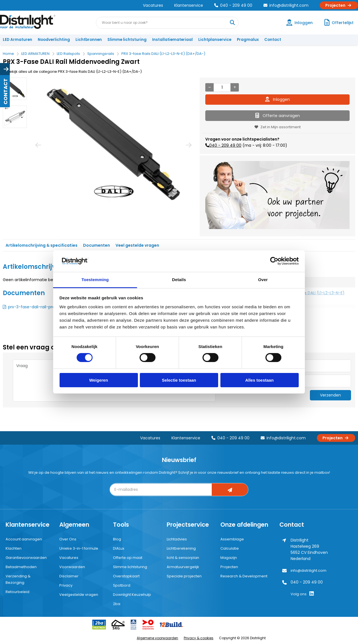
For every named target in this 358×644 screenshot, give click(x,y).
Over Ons (68, 539)
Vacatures (153, 5)
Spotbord (122, 585)
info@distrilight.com (286, 5)
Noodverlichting (54, 40)
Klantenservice (189, 5)
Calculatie (230, 548)
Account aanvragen (24, 539)
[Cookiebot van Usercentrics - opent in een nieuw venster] (274, 261)
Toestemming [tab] (95, 280)
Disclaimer (69, 576)
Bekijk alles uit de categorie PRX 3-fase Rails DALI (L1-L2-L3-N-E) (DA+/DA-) (72, 72)
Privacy (66, 585)
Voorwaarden (72, 567)
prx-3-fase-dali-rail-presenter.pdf (42, 307)
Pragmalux (248, 40)
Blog (117, 539)
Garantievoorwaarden (26, 558)
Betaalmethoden (21, 567)
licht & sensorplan (183, 558)
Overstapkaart (126, 576)
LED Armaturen (17, 40)
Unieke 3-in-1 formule (79, 548)
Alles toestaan (260, 380)
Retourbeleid (17, 592)
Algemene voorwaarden (157, 638)
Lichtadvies (177, 539)
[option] (15, 89)
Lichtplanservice (215, 40)
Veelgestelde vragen (79, 595)
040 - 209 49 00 (233, 5)
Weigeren (99, 380)
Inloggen (277, 99)
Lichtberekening (181, 548)
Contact (273, 40)
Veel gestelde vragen (137, 245)
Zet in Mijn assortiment (278, 127)
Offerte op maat (128, 558)
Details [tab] (179, 280)
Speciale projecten (184, 576)
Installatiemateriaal (172, 40)
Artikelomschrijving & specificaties (42, 245)
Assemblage (232, 539)
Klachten (14, 548)
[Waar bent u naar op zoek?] (232, 23)
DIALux (119, 548)
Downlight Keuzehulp (132, 595)
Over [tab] (263, 280)
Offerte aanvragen (278, 116)
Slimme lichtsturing (127, 40)
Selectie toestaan (179, 380)
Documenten (96, 245)
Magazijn (229, 558)
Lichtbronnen (89, 40)
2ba (117, 604)
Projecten (339, 5)
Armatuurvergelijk (183, 567)
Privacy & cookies (199, 638)
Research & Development (244, 576)
